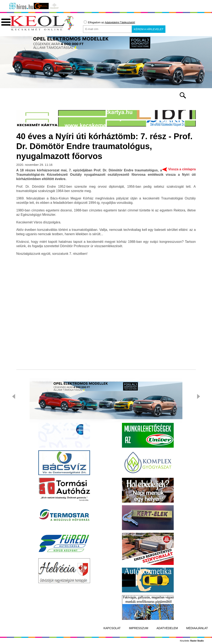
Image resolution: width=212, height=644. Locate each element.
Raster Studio (197, 641)
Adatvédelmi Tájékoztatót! (120, 22)
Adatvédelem (167, 628)
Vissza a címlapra (182, 169)
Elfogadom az (110, 22)
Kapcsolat (112, 628)
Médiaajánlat (197, 628)
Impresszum (139, 628)
